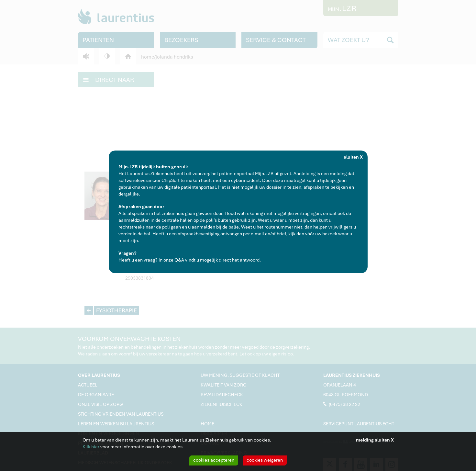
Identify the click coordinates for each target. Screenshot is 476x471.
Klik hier (91, 447)
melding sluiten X (375, 440)
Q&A (179, 260)
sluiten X (353, 157)
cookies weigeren (265, 460)
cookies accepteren (214, 460)
